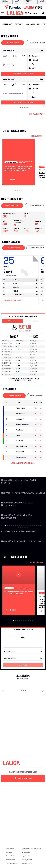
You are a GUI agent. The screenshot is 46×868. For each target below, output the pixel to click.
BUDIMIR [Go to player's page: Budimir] (16, 287)
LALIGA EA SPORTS (13, 43)
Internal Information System (31, 848)
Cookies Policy (27, 863)
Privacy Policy (27, 860)
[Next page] (43, 690)
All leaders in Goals (13, 301)
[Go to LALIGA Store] (23, 7)
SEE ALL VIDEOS (37, 562)
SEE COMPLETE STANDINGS (23, 463)
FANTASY (19, 24)
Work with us (10, 860)
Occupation (34, 321)
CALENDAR (7, 24)
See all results (37, 114)
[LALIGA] (15, 13)
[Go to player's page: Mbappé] (30, 265)
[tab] (13, 43)
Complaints (10, 848)
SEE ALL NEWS (37, 136)
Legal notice (26, 856)
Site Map (9, 852)
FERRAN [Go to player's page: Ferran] (16, 291)
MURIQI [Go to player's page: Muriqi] (15, 284)
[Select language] (32, 13)
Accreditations (11, 856)
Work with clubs (11, 863)
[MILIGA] (42, 13)
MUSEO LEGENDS (33, 24)
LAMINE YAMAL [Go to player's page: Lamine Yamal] (18, 295)
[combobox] (23, 652)
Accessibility (26, 852)
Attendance (12, 321)
